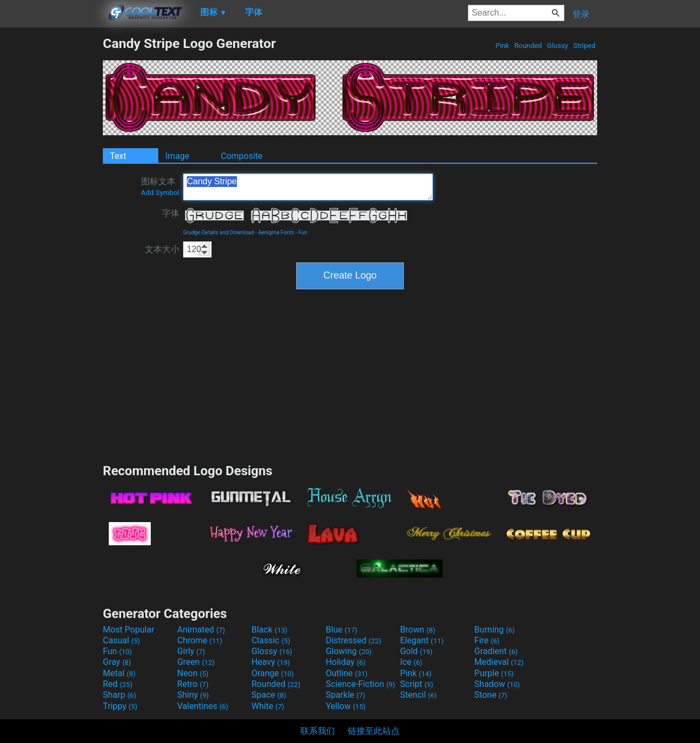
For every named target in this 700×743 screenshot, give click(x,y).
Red (118, 684)
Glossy (558, 46)
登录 (581, 14)
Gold (416, 651)
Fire (487, 640)
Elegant (422, 640)
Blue (342, 630)
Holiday (346, 662)
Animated (201, 630)
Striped (584, 46)
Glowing (349, 651)
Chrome (200, 640)
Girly (191, 651)
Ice (411, 662)
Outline (347, 673)
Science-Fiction (360, 684)
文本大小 (162, 249)
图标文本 (160, 186)
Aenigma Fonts (276, 232)
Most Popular (129, 630)
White (268, 706)
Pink (502, 46)
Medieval (499, 662)
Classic (271, 640)
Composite (242, 156)
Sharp (120, 695)
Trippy (120, 706)
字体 (171, 213)
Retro (193, 684)
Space (269, 695)
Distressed (353, 640)
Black (269, 630)
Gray (117, 662)
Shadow (497, 684)
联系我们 (318, 731)
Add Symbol (160, 193)
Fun (303, 232)
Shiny (193, 695)
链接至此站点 (374, 731)
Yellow (346, 706)
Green (196, 662)
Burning (495, 630)
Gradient (496, 651)
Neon (193, 673)
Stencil (418, 695)
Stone (491, 695)
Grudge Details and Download (218, 232)
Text (118, 156)
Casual (121, 640)
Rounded (528, 46)
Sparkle (345, 695)
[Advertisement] (51, 197)
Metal (119, 673)
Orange (273, 673)
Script (417, 684)
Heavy (271, 662)
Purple (494, 673)
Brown (418, 630)
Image (177, 156)
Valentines (203, 706)
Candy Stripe (308, 187)
